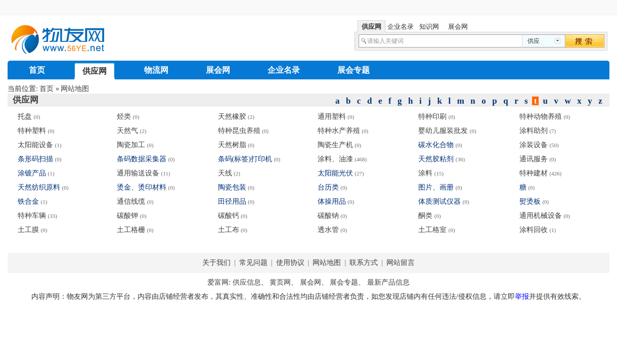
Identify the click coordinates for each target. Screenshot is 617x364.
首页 (37, 70)
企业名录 (284, 70)
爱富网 (218, 282)
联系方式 (364, 263)
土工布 (229, 230)
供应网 (95, 71)
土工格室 (432, 230)
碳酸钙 (229, 216)
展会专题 (354, 70)
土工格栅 (131, 230)
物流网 (156, 70)
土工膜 (28, 230)
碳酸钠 (328, 216)
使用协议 (291, 263)
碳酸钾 (127, 216)
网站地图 (75, 89)
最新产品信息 (388, 282)
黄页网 (280, 282)
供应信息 (247, 282)
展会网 (218, 70)
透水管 (328, 230)
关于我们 (216, 263)
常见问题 (253, 263)
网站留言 (400, 263)
